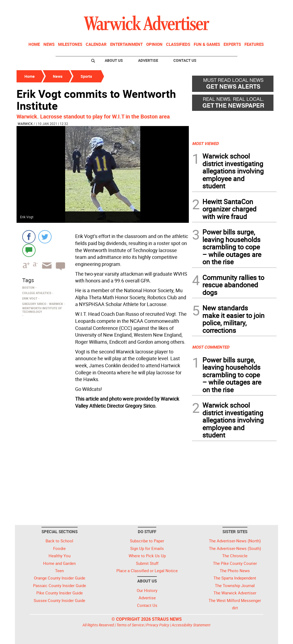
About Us (114, 60)
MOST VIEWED (205, 143)
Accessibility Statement (191, 625)
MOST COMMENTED (211, 347)
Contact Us (185, 60)
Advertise (148, 60)
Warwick (25, 124)
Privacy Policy (158, 625)
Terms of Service (130, 625)
